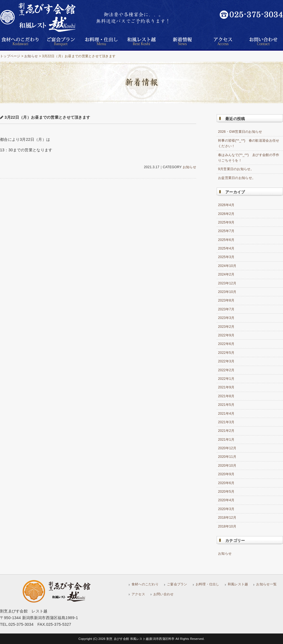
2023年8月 (226, 300)
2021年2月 (226, 431)
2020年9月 (226, 474)
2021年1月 (226, 440)
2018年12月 (227, 518)
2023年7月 (226, 309)
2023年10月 (227, 292)
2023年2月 (226, 327)
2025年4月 (226, 248)
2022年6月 (226, 344)
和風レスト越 (238, 584)
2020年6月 (226, 483)
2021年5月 (226, 405)
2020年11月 (227, 457)
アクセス (138, 594)
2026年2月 (226, 214)
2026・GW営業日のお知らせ (240, 132)
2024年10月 (227, 266)
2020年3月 (226, 509)
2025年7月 (226, 231)
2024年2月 (226, 274)
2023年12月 (227, 283)
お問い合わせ (164, 594)
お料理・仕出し (208, 584)
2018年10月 (227, 526)
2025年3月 (226, 257)
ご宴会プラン (177, 584)
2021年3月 (226, 422)
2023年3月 (226, 318)
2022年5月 (226, 353)
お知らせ (31, 56)
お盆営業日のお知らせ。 (237, 178)
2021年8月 (226, 396)
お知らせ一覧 (266, 584)
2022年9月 (226, 335)
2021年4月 (226, 414)
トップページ (10, 56)
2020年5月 (226, 492)
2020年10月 (227, 466)
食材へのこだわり (145, 584)
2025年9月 (226, 222)
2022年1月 (226, 379)
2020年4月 (226, 500)
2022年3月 (226, 361)
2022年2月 (226, 370)
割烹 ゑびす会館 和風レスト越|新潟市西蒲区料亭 (141, 639)
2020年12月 (227, 448)
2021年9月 (226, 387)
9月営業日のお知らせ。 (236, 169)
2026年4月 (226, 205)
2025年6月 (226, 240)
